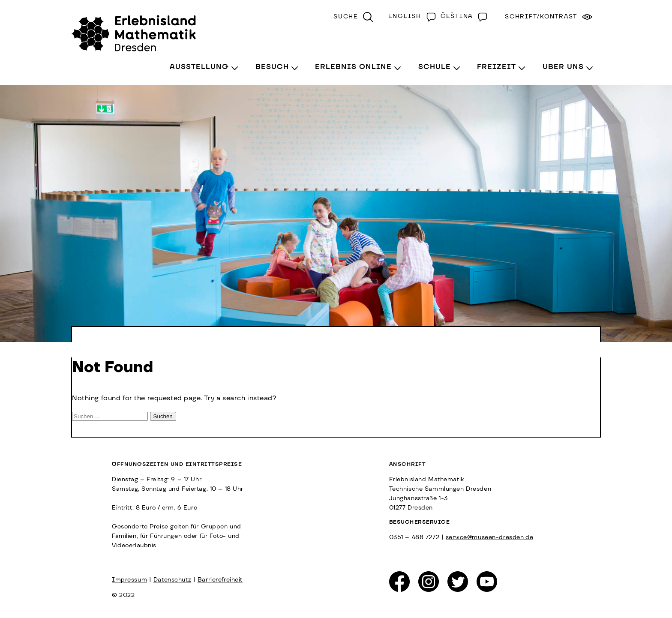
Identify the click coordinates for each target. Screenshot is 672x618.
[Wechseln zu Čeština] (462, 16)
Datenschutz (172, 580)
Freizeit (496, 67)
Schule (435, 67)
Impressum (129, 580)
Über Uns (563, 67)
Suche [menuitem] (346, 17)
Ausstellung (199, 67)
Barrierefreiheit (220, 580)
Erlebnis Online (353, 67)
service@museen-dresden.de (489, 537)
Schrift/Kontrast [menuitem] (541, 17)
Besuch (272, 67)
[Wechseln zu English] (410, 16)
